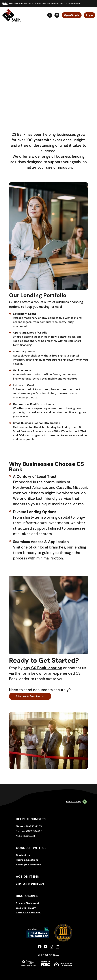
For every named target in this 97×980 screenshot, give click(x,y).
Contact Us (23, 855)
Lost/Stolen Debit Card (30, 884)
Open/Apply (72, 15)
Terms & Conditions (28, 913)
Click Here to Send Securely (30, 696)
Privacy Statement (28, 903)
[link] (28, 963)
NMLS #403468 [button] (25, 836)
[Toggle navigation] (57, 15)
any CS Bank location (43, 668)
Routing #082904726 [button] (29, 831)
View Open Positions (28, 865)
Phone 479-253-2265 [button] (29, 826)
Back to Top (77, 802)
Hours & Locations (27, 860)
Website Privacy (26, 908)
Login (90, 15)
